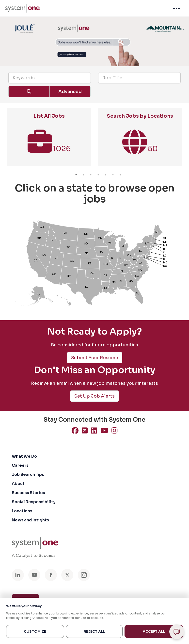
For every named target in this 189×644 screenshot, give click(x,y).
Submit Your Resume (95, 358)
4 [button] (98, 175)
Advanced (70, 92)
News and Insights (30, 520)
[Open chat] (177, 632)
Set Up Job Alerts (94, 396)
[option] (49, 140)
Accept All (154, 631)
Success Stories (28, 493)
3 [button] (91, 175)
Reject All (94, 631)
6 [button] (113, 175)
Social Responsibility (34, 502)
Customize (35, 631)
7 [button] (120, 175)
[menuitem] (23, 8)
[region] (94, 621)
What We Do (24, 456)
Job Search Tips (28, 475)
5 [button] (106, 175)
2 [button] (83, 175)
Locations (22, 511)
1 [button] (76, 175)
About (18, 484)
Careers (20, 465)
